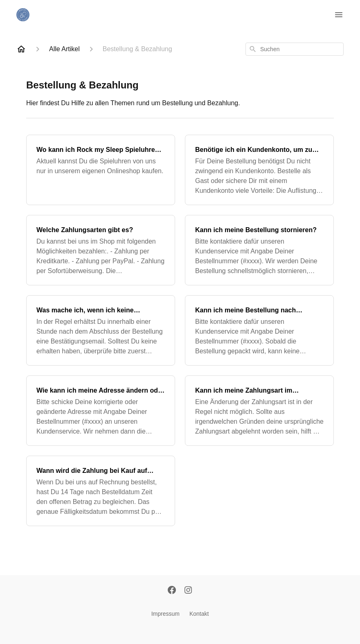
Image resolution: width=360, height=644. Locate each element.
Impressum (165, 614)
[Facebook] (172, 591)
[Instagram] (188, 591)
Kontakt (199, 614)
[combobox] (295, 49)
